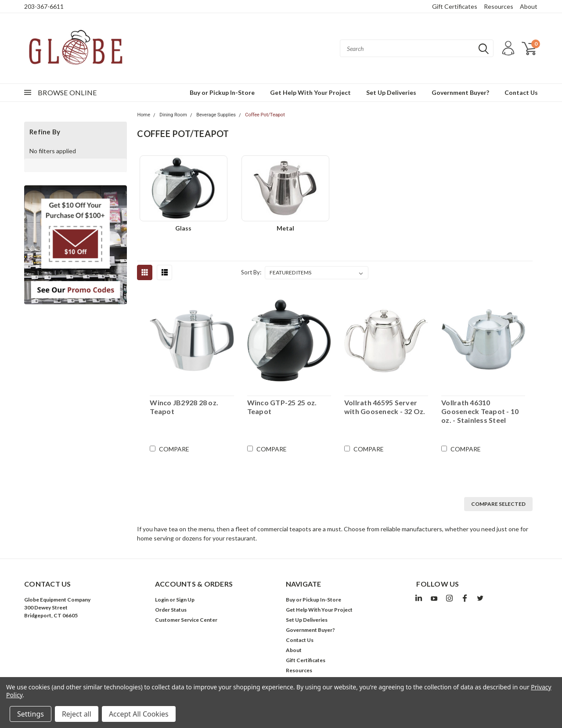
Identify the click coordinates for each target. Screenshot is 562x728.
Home (144, 115)
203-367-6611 (44, 6)
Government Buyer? (460, 92)
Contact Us (521, 92)
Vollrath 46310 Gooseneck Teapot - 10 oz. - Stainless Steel (480, 411)
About (529, 6)
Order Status (171, 610)
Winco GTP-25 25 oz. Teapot (282, 407)
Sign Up (185, 600)
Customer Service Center (186, 620)
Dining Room (173, 115)
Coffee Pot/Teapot (265, 115)
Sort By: (251, 272)
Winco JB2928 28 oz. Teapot (184, 407)
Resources (499, 6)
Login (162, 600)
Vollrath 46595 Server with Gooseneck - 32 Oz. (385, 407)
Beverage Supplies (216, 115)
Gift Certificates (455, 6)
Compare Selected (498, 504)
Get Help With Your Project (310, 92)
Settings (31, 714)
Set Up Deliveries (391, 92)
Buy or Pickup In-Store (222, 92)
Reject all (77, 714)
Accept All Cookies (139, 714)
